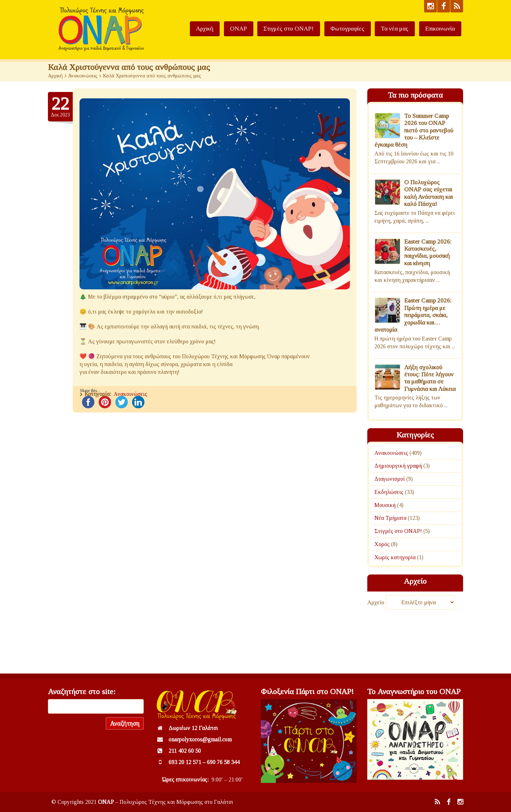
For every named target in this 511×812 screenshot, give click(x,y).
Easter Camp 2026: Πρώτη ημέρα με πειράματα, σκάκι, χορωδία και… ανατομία (413, 315)
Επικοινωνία (442, 29)
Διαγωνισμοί (390, 479)
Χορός (382, 544)
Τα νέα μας (400, 29)
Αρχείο (376, 602)
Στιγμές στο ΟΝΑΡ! (302, 29)
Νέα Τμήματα (390, 518)
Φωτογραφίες (357, 29)
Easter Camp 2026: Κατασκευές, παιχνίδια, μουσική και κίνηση (428, 252)
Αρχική (225, 29)
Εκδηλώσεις (389, 492)
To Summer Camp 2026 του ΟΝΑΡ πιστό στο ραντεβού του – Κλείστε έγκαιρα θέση (414, 130)
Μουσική (385, 505)
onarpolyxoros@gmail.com (200, 739)
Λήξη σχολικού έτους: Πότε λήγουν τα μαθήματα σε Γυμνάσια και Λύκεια (430, 378)
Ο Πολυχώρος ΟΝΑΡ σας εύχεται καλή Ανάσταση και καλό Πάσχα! (428, 193)
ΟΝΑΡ (255, 29)
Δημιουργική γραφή (398, 466)
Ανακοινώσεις (83, 76)
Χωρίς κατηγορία (395, 557)
